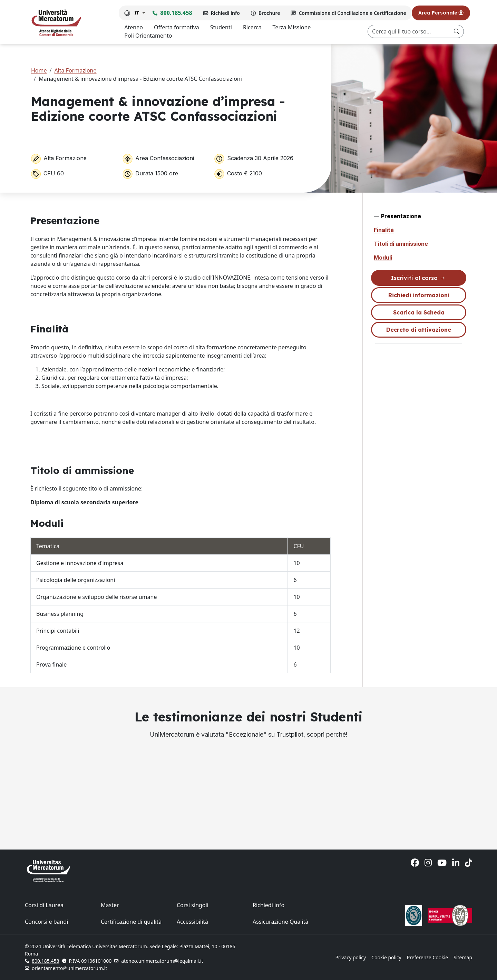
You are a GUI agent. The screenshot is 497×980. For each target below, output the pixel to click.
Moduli (383, 258)
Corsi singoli (193, 905)
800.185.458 (176, 13)
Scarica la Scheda (419, 312)
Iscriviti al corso (419, 278)
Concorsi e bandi (46, 922)
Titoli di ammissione (401, 244)
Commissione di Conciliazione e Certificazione (352, 13)
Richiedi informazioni (419, 295)
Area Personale (441, 13)
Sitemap (463, 957)
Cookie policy (386, 957)
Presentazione (401, 216)
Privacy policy (351, 957)
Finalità (384, 230)
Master (110, 905)
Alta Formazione (75, 70)
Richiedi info (225, 13)
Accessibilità (192, 922)
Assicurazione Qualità (280, 922)
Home (39, 70)
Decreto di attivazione (419, 330)
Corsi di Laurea (44, 905)
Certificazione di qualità (131, 922)
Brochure (269, 13)
